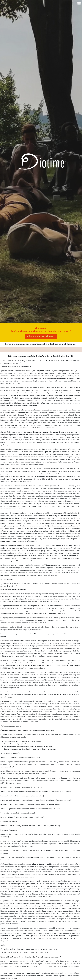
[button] (79, 3)
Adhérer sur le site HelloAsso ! (41, 336)
